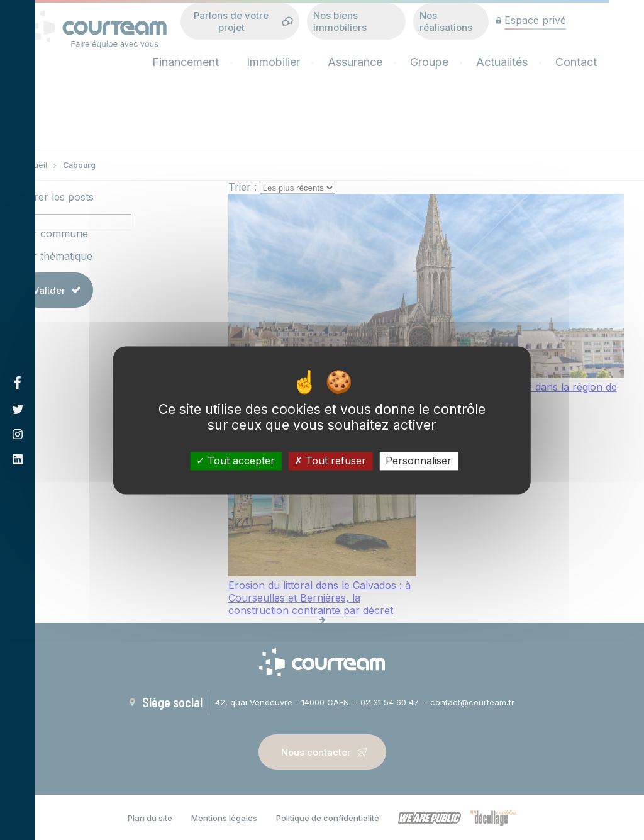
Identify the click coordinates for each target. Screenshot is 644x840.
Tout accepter (236, 461)
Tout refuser (330, 461)
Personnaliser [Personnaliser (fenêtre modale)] (419, 461)
